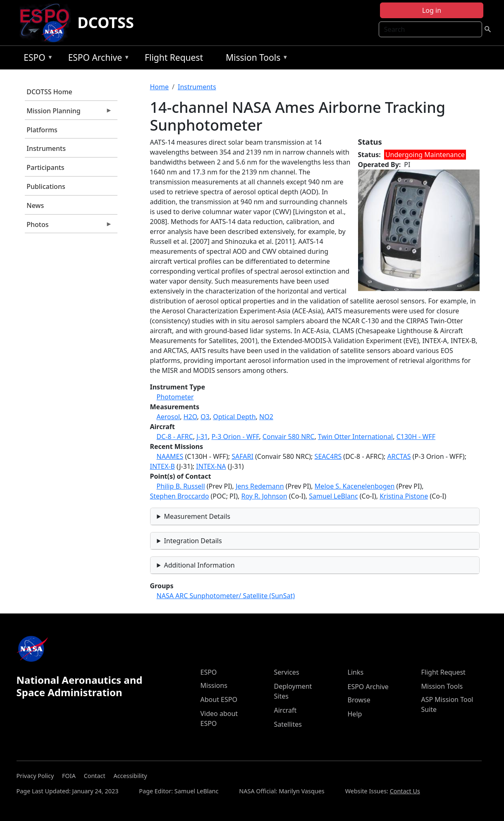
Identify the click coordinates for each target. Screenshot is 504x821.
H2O (190, 417)
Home (160, 87)
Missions (214, 685)
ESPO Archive (97, 59)
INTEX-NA (211, 466)
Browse (359, 700)
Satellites (288, 724)
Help (355, 714)
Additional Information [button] (199, 565)
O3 (205, 417)
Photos (69, 227)
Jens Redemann (260, 486)
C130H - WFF (416, 437)
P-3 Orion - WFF (235, 437)
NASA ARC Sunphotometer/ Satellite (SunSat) (226, 596)
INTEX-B (162, 466)
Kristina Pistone (404, 496)
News (35, 205)
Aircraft (285, 710)
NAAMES (170, 456)
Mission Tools (255, 59)
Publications (46, 186)
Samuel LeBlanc (333, 496)
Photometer (175, 397)
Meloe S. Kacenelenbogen (355, 486)
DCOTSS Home (49, 92)
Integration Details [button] (193, 541)
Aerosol (168, 417)
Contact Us (405, 791)
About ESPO (219, 699)
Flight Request (174, 57)
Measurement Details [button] (197, 516)
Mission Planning (69, 113)
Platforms (42, 130)
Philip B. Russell (181, 486)
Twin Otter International (355, 437)
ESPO (36, 59)
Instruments (46, 148)
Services (287, 672)
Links (356, 672)
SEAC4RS (328, 456)
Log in (432, 10)
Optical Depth (234, 417)
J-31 (202, 437)
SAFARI (242, 456)
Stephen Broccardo (180, 496)
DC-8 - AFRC (175, 437)
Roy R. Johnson (264, 496)
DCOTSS (106, 23)
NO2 (266, 417)
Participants (45, 167)
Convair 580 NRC (289, 437)
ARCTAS (399, 456)
